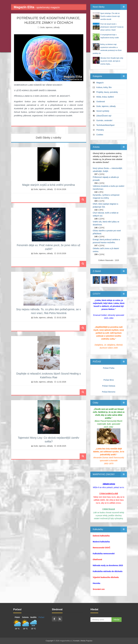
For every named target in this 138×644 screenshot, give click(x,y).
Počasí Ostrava (109, 386)
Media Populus (87, 641)
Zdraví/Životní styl (104, 116)
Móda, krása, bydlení (105, 97)
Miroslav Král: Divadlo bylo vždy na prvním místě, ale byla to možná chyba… (112, 61)
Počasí (41, 617)
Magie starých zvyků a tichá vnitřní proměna (49, 185)
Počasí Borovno (109, 392)
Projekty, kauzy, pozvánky (107, 92)
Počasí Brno (109, 380)
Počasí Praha (109, 368)
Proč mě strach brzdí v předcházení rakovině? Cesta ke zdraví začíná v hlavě (112, 27)
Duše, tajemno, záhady (50, 27)
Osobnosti (101, 102)
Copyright (49, 641)
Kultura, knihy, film (104, 87)
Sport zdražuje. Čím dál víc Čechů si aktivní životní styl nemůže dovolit (110, 16)
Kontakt (76, 641)
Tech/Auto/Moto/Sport (105, 125)
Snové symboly (103, 111)
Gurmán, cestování (104, 120)
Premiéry (100, 130)
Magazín (100, 83)
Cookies (100, 135)
